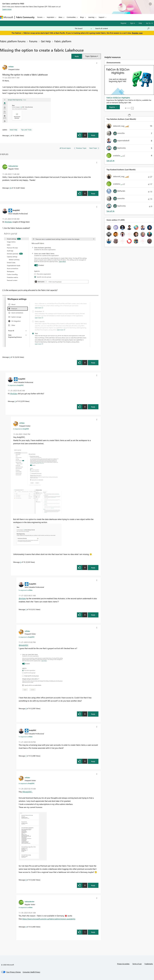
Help (140, 23)
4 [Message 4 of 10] (21, 562)
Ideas (60, 17)
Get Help (46, 41)
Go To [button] (148, 23)
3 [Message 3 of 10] (15, 401)
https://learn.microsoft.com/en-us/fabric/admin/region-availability (49, 919)
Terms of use (137, 964)
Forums (40, 17)
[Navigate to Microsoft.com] (7, 17)
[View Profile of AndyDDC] (16, 210)
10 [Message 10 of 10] (10, 188)
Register (124, 23)
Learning (91, 17)
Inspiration (51, 17)
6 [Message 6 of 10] (26, 708)
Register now (137, 33)
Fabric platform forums (13, 41)
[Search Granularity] (83, 28)
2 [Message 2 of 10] (10, 357)
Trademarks (149, 964)
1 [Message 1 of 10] (10, 135)
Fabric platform (63, 41)
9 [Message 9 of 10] (26, 927)
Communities (71, 17)
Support (102, 17)
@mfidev (8, 222)
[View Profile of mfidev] (11, 66)
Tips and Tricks (26, 130)
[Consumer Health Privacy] (31, 972)
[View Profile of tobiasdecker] (13, 166)
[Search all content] (122, 28)
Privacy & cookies (123, 964)
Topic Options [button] (91, 56)
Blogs (82, 17)
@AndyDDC (23, 645)
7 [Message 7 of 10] (26, 756)
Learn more (7, 9)
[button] (97, 63)
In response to (16, 385)
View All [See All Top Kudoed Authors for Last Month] (111, 211)
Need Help (13, 130)
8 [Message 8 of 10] (26, 880)
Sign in (133, 23)
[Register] (113, 107)
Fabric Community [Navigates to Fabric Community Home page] (25, 17)
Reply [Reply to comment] (93, 193)
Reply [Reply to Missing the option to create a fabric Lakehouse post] (93, 135)
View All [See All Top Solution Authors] (111, 161)
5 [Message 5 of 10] (26, 609)
